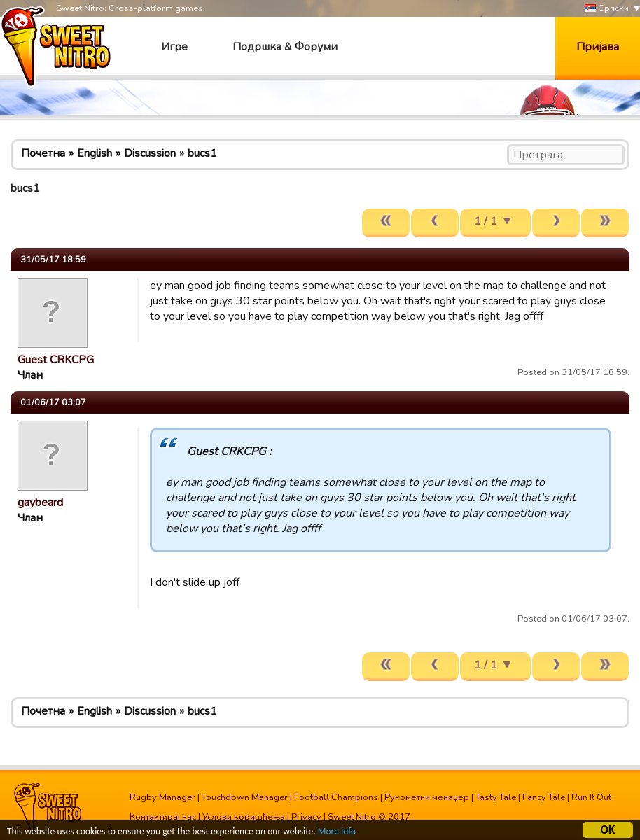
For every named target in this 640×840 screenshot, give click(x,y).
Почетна (43, 153)
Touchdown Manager (245, 797)
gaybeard (40, 503)
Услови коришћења (244, 817)
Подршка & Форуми (285, 47)
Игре (174, 47)
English (95, 153)
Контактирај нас (163, 817)
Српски (607, 9)
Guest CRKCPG (56, 360)
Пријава (598, 47)
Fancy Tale (544, 797)
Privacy (306, 817)
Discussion (150, 153)
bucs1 (202, 153)
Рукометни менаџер (427, 797)
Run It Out (591, 797)
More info (337, 832)
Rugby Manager (162, 797)
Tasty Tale (496, 797)
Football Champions (336, 797)
